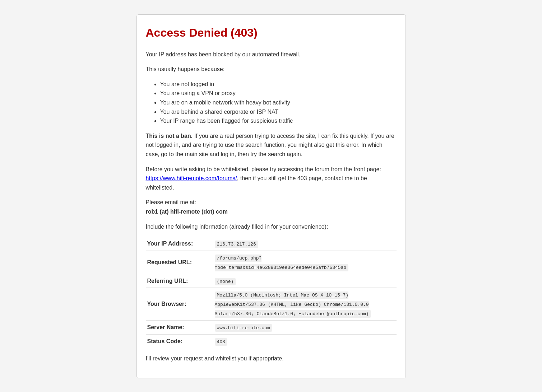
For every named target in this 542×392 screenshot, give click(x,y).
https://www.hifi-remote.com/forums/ (191, 178)
